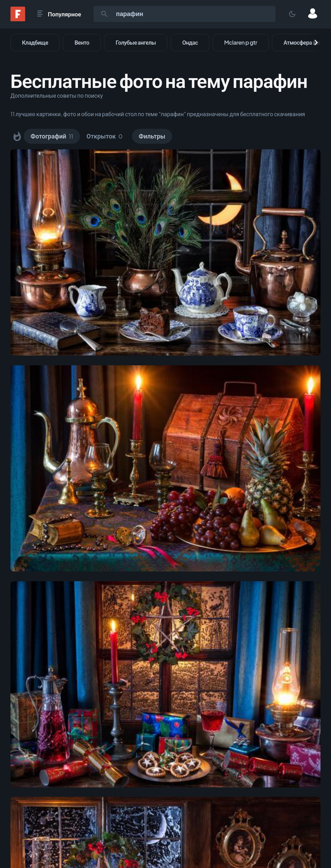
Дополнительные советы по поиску (57, 95)
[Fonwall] (18, 19)
